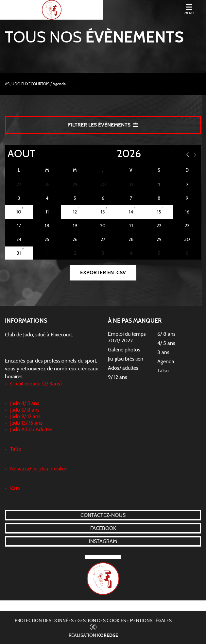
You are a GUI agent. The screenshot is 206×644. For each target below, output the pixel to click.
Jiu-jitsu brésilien (126, 359)
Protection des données (44, 621)
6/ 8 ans (166, 334)
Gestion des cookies (102, 621)
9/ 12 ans (118, 377)
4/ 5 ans (166, 343)
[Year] (112, 154)
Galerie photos (124, 350)
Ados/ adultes (123, 368)
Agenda (166, 362)
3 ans (163, 352)
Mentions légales (151, 621)
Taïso (163, 371)
